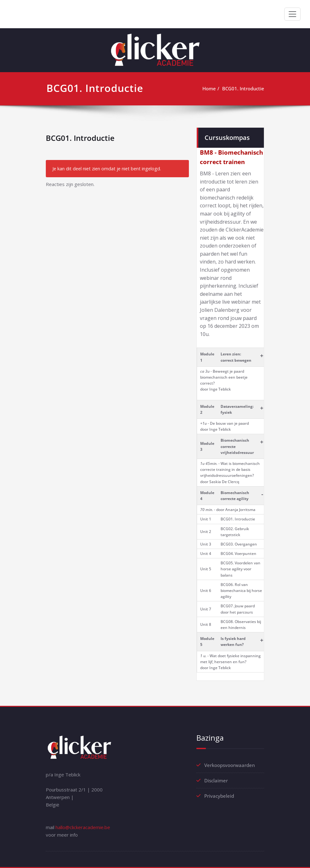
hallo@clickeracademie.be (83, 827)
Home (209, 88)
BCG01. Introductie (243, 88)
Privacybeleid (219, 796)
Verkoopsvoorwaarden (230, 765)
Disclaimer (216, 780)
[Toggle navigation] (292, 14)
